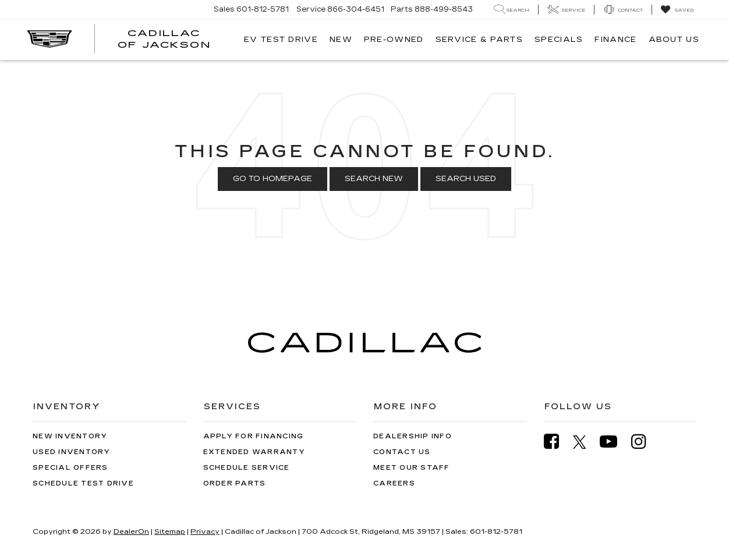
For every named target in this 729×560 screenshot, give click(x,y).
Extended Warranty (254, 452)
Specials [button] (559, 40)
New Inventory (70, 436)
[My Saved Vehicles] (677, 10)
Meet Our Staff (412, 468)
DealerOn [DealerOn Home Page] (131, 531)
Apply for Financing (254, 436)
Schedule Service (247, 468)
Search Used (466, 179)
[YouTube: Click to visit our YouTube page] (614, 442)
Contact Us (402, 452)
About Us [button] (674, 40)
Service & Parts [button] (479, 40)
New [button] (341, 40)
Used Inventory (72, 452)
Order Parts (235, 483)
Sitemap (170, 531)
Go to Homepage (273, 179)
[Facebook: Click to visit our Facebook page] (557, 442)
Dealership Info (413, 436)
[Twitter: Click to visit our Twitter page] (585, 442)
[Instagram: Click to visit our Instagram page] (645, 442)
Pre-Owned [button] (394, 40)
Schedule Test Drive (83, 483)
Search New (374, 179)
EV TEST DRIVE (281, 40)
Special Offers (70, 468)
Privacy (205, 531)
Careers (394, 483)
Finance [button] (615, 40)
